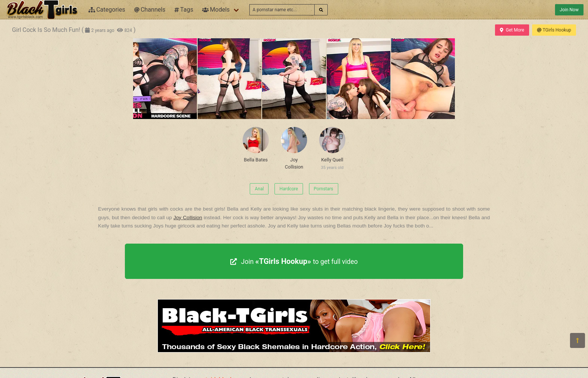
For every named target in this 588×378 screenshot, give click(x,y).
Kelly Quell (332, 150)
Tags (184, 10)
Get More (512, 30)
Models (216, 10)
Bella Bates (256, 145)
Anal (259, 189)
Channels (150, 10)
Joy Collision (294, 148)
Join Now (569, 10)
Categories (107, 10)
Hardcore (289, 189)
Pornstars (324, 189)
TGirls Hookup (554, 30)
